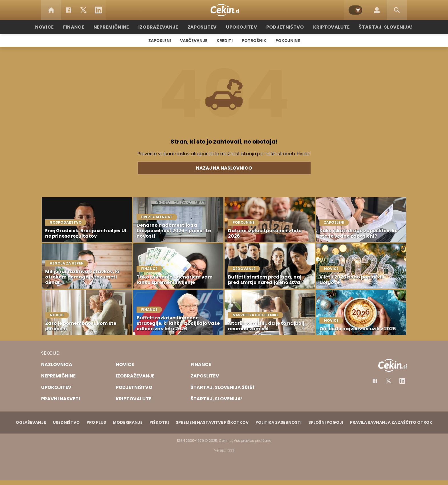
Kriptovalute (325, 27)
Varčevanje (194, 41)
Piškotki (159, 422)
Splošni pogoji (326, 422)
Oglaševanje (31, 422)
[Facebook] (69, 10)
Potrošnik (254, 41)
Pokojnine (288, 41)
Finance (86, 27)
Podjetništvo (282, 27)
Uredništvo (66, 422)
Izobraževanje (164, 27)
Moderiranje (128, 422)
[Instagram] (402, 381)
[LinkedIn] (98, 10)
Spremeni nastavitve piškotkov (212, 422)
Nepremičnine (121, 27)
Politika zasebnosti (278, 422)
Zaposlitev (205, 27)
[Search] (397, 10)
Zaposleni (160, 41)
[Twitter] (83, 10)
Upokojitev (242, 27)
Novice (58, 27)
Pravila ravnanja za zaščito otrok (391, 422)
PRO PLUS (96, 422)
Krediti (225, 41)
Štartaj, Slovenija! (375, 27)
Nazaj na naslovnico (224, 168)
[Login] (377, 10)
